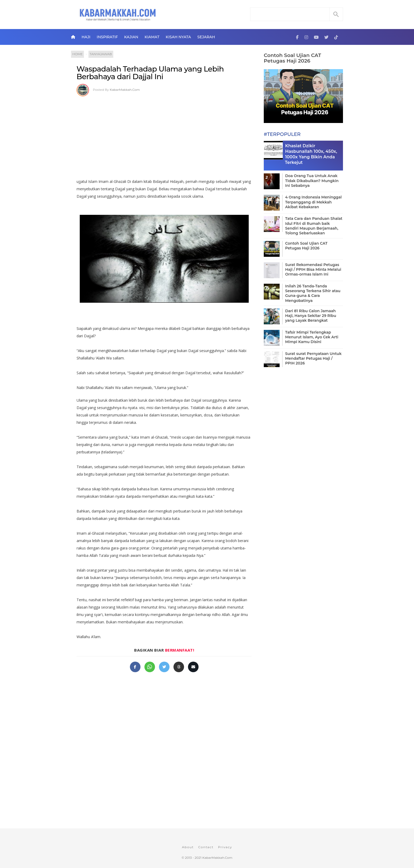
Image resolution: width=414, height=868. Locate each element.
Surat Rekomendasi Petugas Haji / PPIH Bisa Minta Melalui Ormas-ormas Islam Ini (313, 269)
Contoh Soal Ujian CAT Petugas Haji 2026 (292, 58)
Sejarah (206, 37)
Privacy (225, 847)
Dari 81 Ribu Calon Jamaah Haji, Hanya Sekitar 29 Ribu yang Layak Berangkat (311, 316)
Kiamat (152, 37)
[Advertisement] (164, 136)
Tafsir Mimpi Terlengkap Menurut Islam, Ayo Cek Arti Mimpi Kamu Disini (312, 337)
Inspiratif (107, 37)
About (188, 847)
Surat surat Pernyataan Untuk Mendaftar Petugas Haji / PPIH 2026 (313, 358)
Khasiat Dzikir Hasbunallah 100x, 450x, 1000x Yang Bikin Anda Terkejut (311, 154)
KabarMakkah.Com (125, 90)
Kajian (131, 37)
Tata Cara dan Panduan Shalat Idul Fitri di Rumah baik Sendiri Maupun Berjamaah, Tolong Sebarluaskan (314, 226)
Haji (86, 37)
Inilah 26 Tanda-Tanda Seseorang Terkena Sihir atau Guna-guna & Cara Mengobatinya (313, 293)
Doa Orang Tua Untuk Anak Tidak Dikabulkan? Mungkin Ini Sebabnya (312, 181)
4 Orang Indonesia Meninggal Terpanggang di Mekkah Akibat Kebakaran (313, 202)
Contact (206, 847)
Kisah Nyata (178, 37)
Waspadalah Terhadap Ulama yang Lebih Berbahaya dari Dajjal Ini (150, 73)
